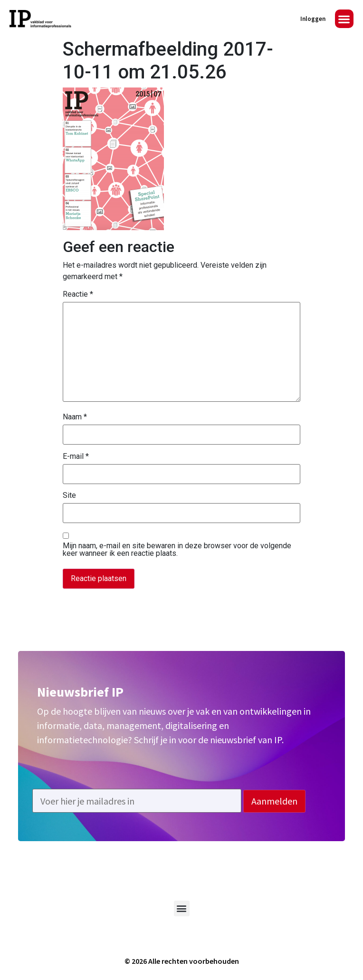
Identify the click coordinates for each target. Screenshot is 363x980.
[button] (344, 19)
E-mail (76, 456)
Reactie (78, 294)
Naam (75, 417)
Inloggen (313, 19)
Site (69, 495)
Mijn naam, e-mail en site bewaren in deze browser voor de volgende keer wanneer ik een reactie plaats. (177, 550)
